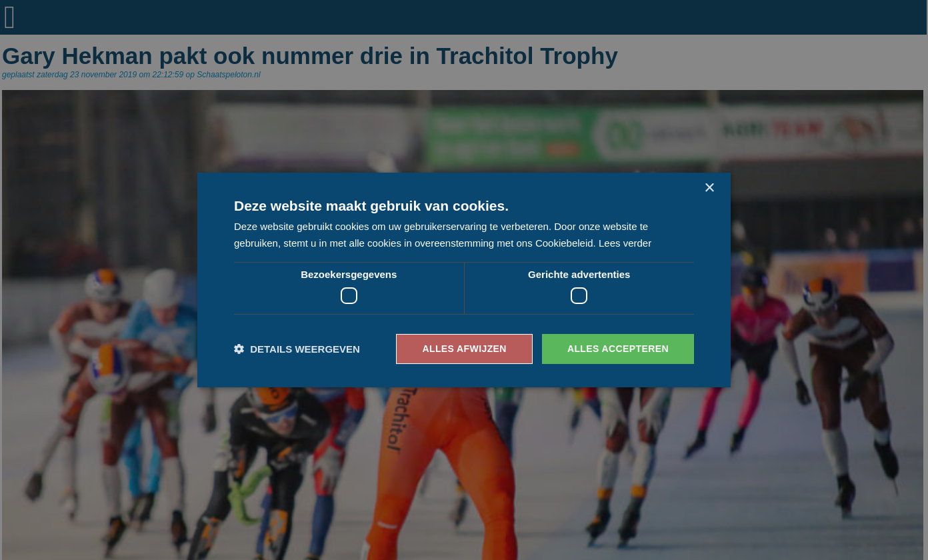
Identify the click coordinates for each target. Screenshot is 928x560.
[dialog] (464, 280)
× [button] (709, 188)
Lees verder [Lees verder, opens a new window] (625, 243)
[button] (297, 349)
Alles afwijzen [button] (464, 349)
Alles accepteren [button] (618, 349)
